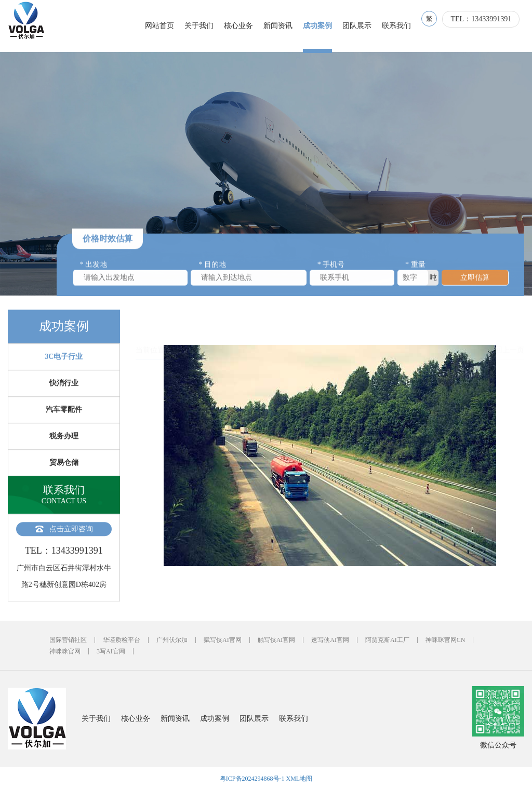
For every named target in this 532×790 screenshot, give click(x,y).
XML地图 (300, 779)
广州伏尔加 (172, 640)
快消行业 (64, 397)
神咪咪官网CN (445, 640)
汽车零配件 (64, 423)
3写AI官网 (111, 651)
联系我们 (401, 26)
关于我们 (204, 26)
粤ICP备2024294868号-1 (252, 779)
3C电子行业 (64, 370)
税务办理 (64, 450)
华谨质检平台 (122, 640)
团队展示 (362, 26)
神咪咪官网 (65, 651)
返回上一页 (506, 326)
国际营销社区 (68, 640)
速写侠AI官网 (330, 640)
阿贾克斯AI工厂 (387, 640)
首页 (179, 326)
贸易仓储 (64, 476)
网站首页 (164, 26)
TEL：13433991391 (486, 26)
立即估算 (475, 281)
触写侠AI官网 (277, 640)
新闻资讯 (283, 26)
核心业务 (243, 26)
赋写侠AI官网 (223, 640)
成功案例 (322, 26)
